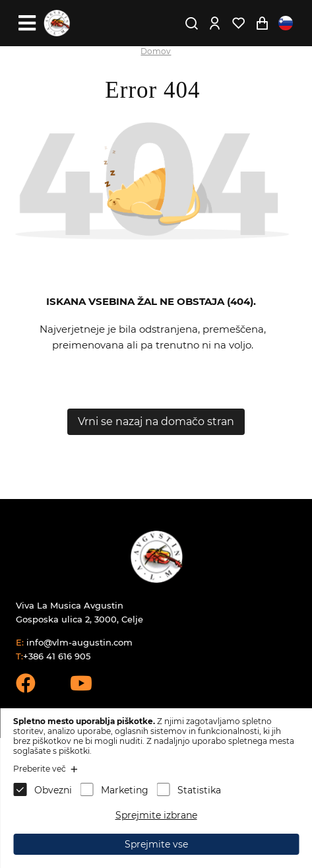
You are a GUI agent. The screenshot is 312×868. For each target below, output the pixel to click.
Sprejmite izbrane (156, 815)
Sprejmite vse (156, 844)
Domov (156, 51)
